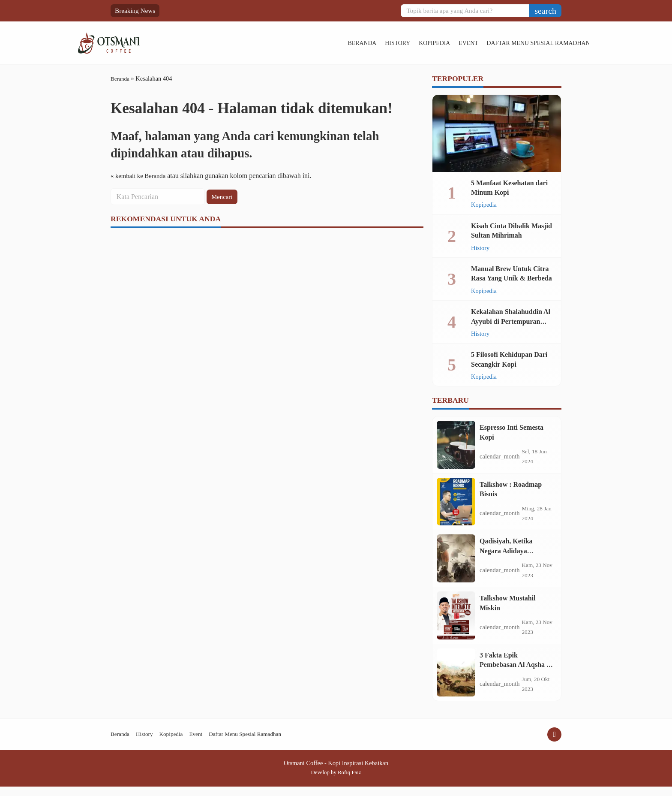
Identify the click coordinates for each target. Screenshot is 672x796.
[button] (545, 11)
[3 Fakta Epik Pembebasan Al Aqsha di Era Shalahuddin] (456, 681)
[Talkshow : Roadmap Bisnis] (456, 504)
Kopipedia (396, 43)
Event (431, 43)
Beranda (321, 43)
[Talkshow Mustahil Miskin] (456, 622)
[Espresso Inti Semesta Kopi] (456, 446)
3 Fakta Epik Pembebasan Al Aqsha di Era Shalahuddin (516, 672)
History (358, 43)
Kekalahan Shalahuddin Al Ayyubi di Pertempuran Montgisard (511, 321)
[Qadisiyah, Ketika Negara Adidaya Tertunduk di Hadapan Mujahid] (456, 563)
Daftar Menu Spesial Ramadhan (503, 43)
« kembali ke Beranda (141, 176)
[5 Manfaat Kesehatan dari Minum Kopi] (497, 133)
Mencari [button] (223, 197)
